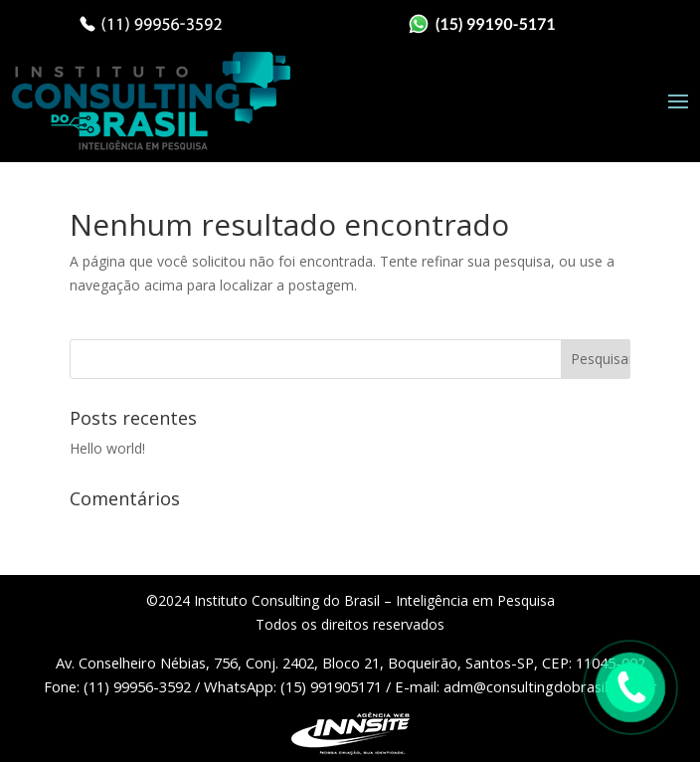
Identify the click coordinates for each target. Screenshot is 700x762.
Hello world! (107, 448)
